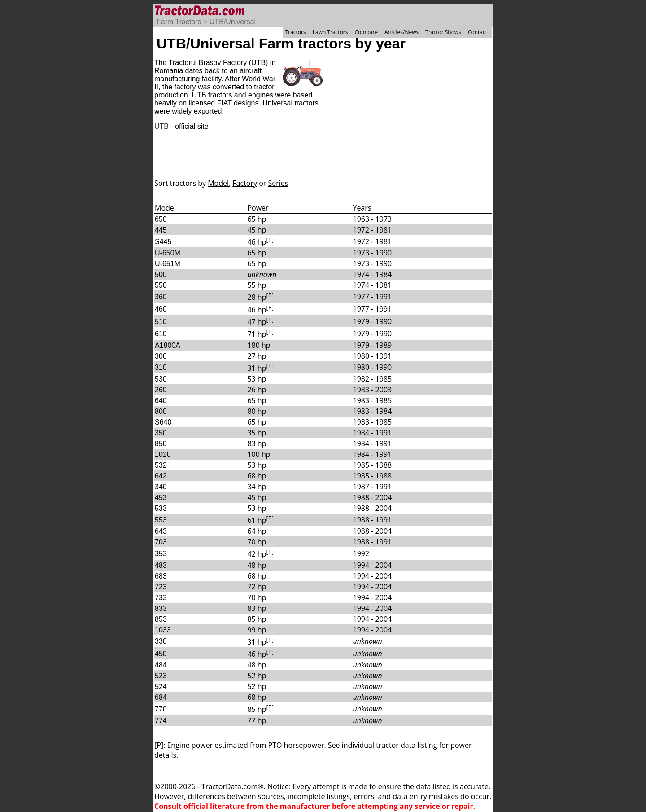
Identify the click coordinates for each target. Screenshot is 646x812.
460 (161, 309)
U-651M (168, 264)
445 (161, 230)
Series (278, 183)
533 (161, 508)
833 (161, 608)
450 (161, 654)
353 (161, 554)
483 (161, 565)
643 (161, 531)
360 (161, 297)
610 (161, 334)
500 (161, 274)
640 (161, 401)
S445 (163, 242)
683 (161, 576)
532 (161, 465)
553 (161, 520)
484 (161, 665)
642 (161, 476)
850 (161, 444)
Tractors (296, 32)
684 (161, 697)
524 (161, 687)
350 (161, 433)
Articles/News (402, 32)
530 (161, 379)
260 (161, 390)
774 (161, 721)
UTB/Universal (233, 22)
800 (161, 411)
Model (218, 183)
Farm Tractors (179, 22)
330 (161, 641)
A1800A (168, 345)
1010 (163, 454)
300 (161, 356)
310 (161, 367)
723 (161, 587)
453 (161, 498)
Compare (366, 32)
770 (161, 709)
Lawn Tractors (330, 32)
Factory (245, 183)
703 (161, 542)
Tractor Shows (443, 32)
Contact (478, 32)
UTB (161, 126)
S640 (163, 422)
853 (161, 619)
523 (161, 676)
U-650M (168, 253)
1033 (163, 630)
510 (161, 322)
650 (161, 219)
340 (161, 487)
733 (161, 598)
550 (161, 285)
